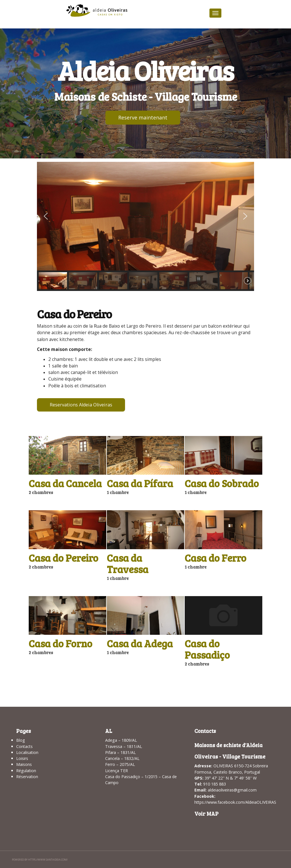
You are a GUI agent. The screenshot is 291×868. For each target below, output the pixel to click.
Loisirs (22, 758)
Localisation (27, 752)
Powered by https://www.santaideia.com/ (40, 860)
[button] (46, 216)
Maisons (24, 764)
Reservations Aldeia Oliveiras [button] (81, 405)
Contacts (24, 746)
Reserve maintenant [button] (143, 117)
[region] (145, 226)
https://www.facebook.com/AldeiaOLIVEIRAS (235, 802)
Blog (21, 740)
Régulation (26, 771)
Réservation (27, 777)
